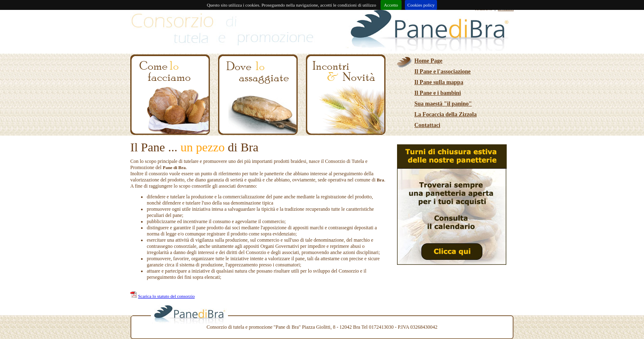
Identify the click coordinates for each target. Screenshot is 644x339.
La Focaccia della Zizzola (445, 114)
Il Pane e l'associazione (443, 72)
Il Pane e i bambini (438, 93)
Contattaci (427, 125)
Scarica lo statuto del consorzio (166, 296)
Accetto (391, 5)
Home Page (428, 61)
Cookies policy (421, 5)
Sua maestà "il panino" (443, 104)
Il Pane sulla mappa (439, 82)
